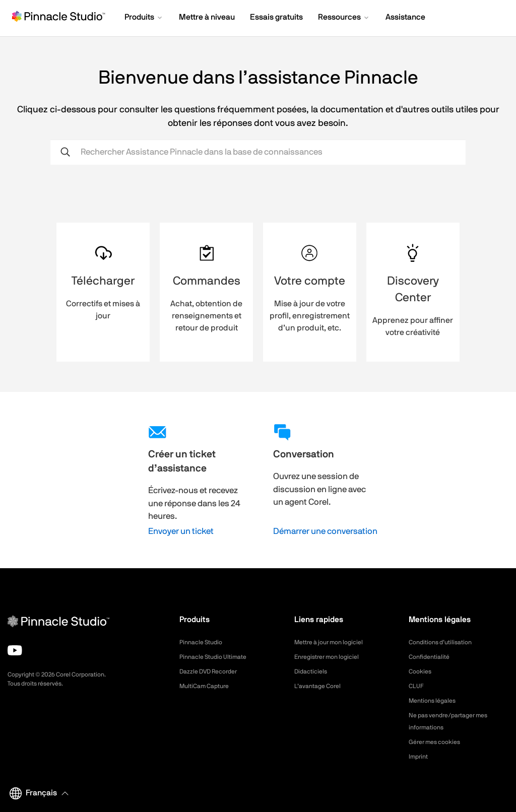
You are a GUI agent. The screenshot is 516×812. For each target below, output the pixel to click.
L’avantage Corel (321, 686)
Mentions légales (436, 701)
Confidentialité (432, 657)
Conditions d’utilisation (445, 642)
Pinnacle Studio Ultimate (218, 657)
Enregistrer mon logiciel (332, 657)
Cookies (422, 671)
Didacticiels (313, 671)
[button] (144, 18)
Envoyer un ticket (181, 531)
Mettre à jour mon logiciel (334, 642)
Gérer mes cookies (439, 742)
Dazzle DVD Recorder (214, 671)
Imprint (420, 757)
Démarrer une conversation (325, 531)
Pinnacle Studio (204, 642)
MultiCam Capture (208, 686)
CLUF (417, 686)
